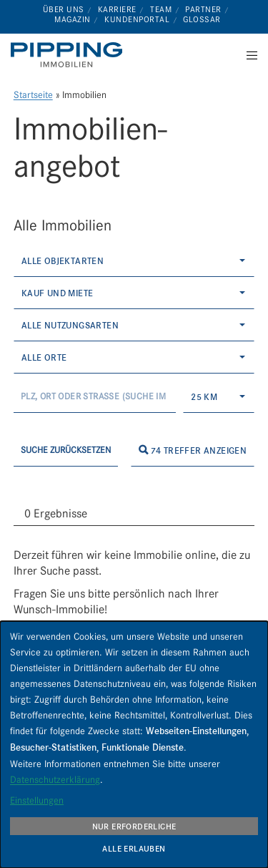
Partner (203, 9)
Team (161, 9)
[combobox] (134, 261)
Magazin (73, 19)
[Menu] (248, 55)
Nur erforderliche (134, 826)
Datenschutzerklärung (55, 779)
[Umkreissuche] (95, 397)
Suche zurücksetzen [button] (66, 450)
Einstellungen (37, 800)
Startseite (33, 95)
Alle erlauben (134, 849)
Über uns (64, 9)
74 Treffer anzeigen (193, 450)
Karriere (117, 9)
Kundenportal (137, 19)
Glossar (202, 19)
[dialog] (134, 745)
